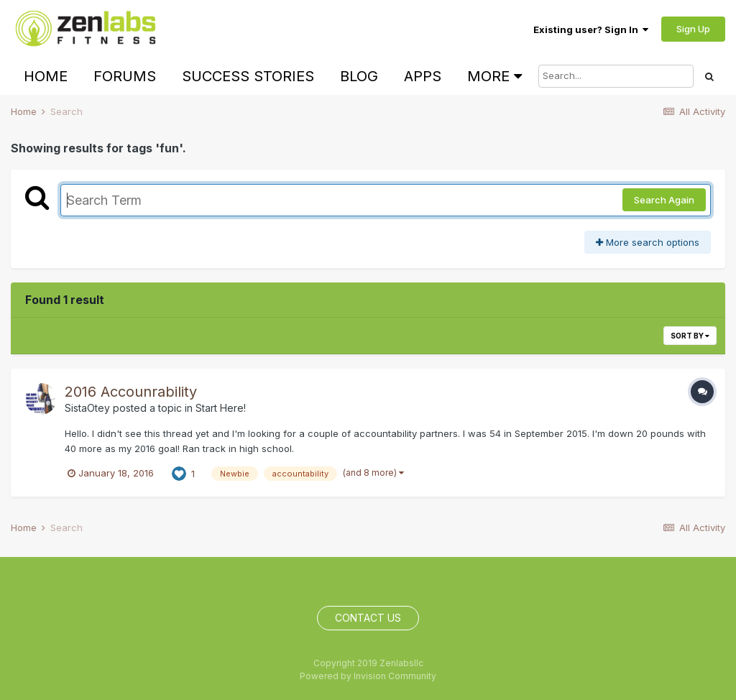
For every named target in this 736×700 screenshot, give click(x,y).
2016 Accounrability (131, 392)
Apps (423, 76)
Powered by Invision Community (368, 676)
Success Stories (248, 76)
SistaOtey (87, 408)
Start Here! (221, 408)
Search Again (664, 200)
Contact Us (368, 618)
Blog (359, 76)
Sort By (690, 336)
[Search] (616, 76)
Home (46, 76)
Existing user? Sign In (591, 29)
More (494, 76)
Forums (125, 76)
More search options (648, 242)
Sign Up (693, 29)
